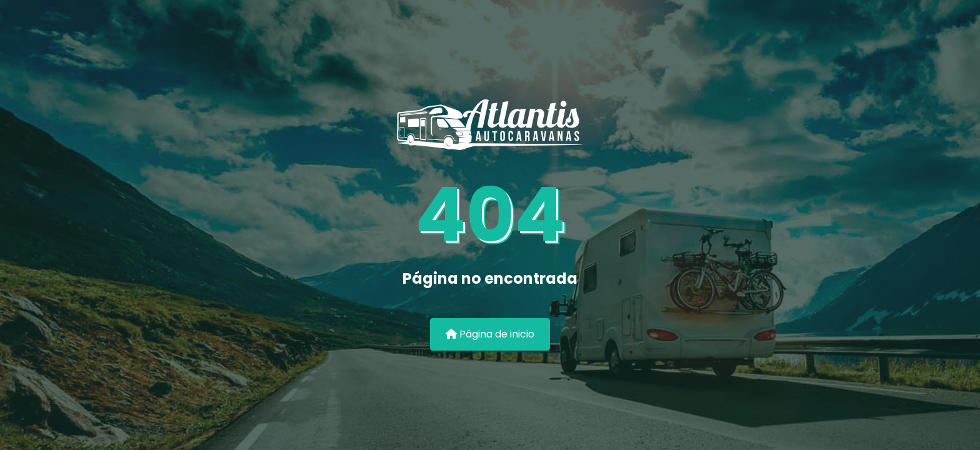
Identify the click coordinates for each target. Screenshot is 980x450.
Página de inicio (490, 334)
